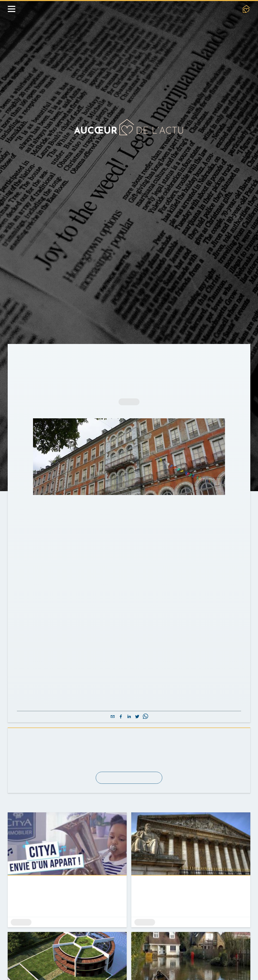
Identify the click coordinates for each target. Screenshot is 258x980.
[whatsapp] (145, 731)
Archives (79, 355)
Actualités (52, 355)
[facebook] (121, 731)
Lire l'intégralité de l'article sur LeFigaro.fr (70, 712)
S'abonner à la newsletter (129, 792)
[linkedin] (129, 731)
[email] (113, 731)
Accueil (25, 355)
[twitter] (137, 731)
